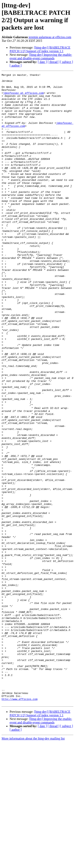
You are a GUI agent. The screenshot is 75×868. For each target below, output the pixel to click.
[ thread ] (53, 62)
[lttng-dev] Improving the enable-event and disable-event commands (41, 57)
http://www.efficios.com (19, 824)
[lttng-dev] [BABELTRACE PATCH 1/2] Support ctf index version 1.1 (40, 49)
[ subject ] (67, 62)
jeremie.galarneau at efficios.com (50, 37)
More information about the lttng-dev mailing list (33, 864)
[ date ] (42, 62)
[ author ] (16, 66)
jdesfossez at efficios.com (23, 97)
